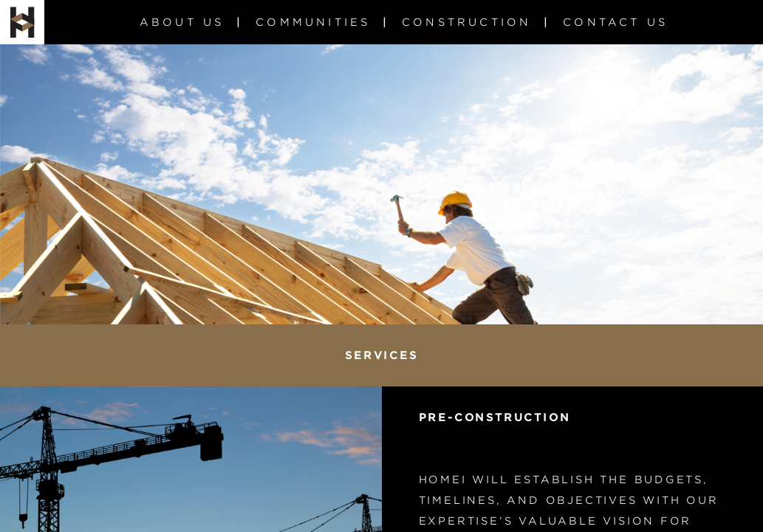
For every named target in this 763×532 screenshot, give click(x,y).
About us (182, 22)
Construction (466, 22)
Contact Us (615, 22)
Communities (313, 22)
